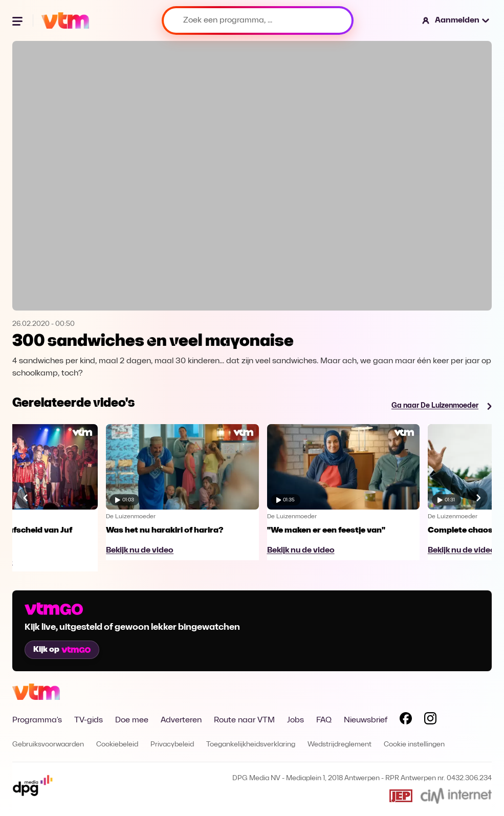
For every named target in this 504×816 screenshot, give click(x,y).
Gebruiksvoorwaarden (48, 745)
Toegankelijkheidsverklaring (251, 745)
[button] (456, 20)
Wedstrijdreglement (339, 745)
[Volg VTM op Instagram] (430, 720)
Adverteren (181, 720)
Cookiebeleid (117, 745)
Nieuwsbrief (366, 720)
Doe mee (132, 720)
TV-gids (89, 720)
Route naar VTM (244, 720)
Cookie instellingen (414, 745)
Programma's (37, 720)
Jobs (295, 720)
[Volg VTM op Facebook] (406, 720)
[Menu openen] (18, 20)
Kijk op (62, 650)
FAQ (324, 720)
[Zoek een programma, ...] (258, 20)
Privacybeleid (172, 745)
